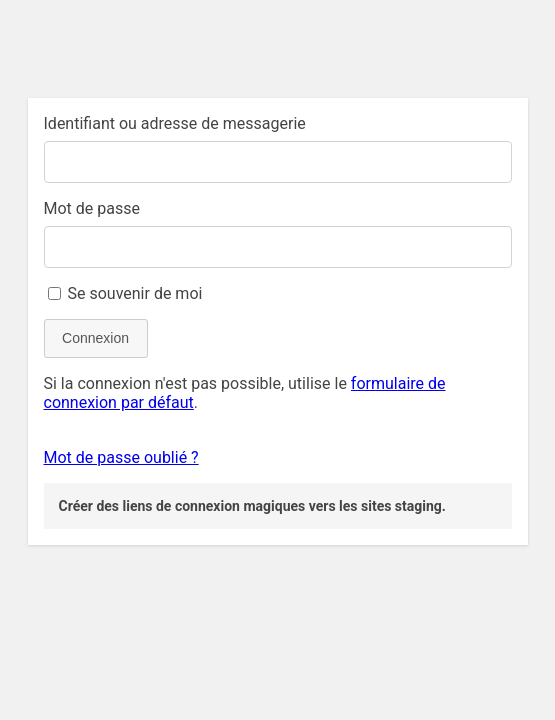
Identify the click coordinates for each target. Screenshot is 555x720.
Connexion (95, 338)
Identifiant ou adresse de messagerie (175, 123)
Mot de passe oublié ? (121, 457)
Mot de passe (92, 208)
